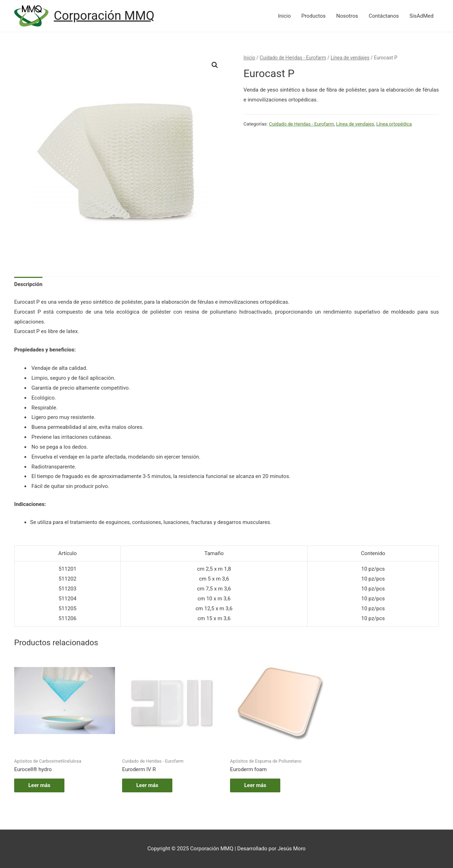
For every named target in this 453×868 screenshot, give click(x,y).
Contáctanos (384, 16)
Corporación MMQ (104, 16)
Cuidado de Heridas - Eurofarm (293, 58)
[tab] (28, 284)
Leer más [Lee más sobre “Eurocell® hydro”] (39, 785)
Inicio (284, 16)
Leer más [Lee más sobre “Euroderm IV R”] (147, 785)
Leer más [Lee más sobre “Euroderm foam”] (255, 785)
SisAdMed (422, 16)
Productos (313, 16)
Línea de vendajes (350, 58)
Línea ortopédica (394, 124)
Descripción (28, 284)
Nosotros (347, 16)
